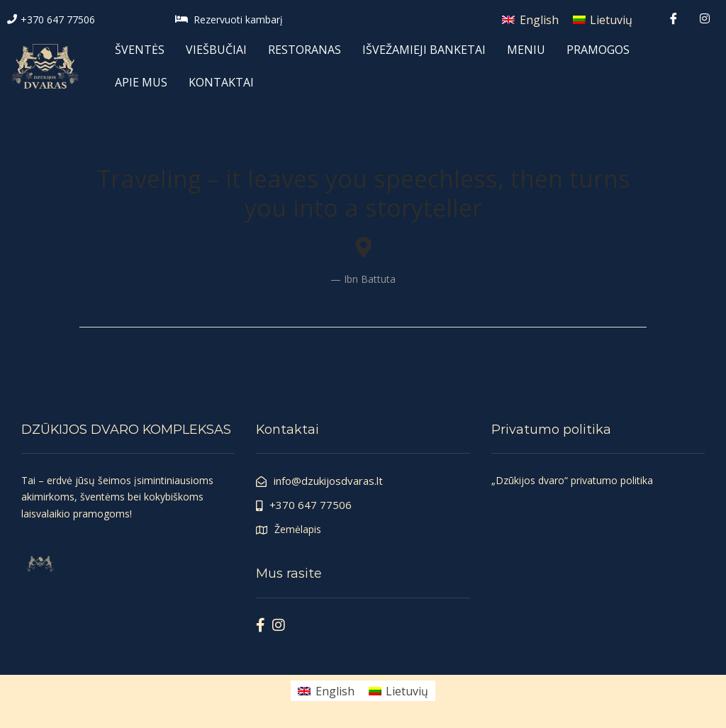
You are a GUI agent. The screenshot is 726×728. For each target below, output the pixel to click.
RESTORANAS (305, 50)
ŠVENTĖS (140, 50)
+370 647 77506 (58, 19)
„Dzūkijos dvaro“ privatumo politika (572, 480)
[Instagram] (705, 18)
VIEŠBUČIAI (216, 50)
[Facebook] (674, 18)
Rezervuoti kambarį (238, 19)
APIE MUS (141, 82)
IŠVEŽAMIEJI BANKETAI (424, 50)
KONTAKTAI (221, 82)
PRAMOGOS (598, 50)
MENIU (526, 50)
